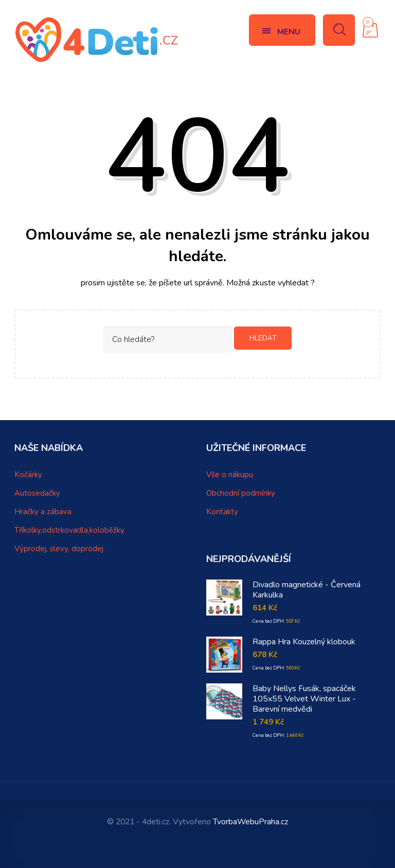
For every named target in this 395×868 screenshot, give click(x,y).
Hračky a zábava (43, 512)
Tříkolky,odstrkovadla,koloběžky (69, 530)
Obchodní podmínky (241, 493)
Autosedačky (37, 493)
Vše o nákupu (230, 475)
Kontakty (222, 512)
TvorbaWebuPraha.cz (250, 822)
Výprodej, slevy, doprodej (59, 549)
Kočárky (28, 475)
